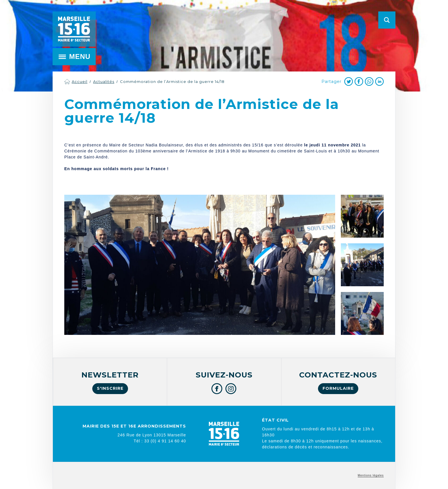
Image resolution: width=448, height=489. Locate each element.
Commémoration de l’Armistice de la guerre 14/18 (172, 81)
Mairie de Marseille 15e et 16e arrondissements (74, 29)
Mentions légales (371, 475)
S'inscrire (110, 388)
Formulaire (338, 388)
